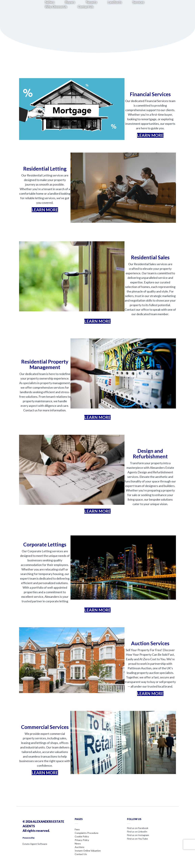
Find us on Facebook (138, 828)
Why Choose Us (56, 7)
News (78, 844)
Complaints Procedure (87, 833)
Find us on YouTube (137, 839)
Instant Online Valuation (88, 851)
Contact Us (86, 7)
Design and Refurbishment (150, 454)
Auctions (80, 847)
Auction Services (150, 643)
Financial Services (150, 94)
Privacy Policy (82, 840)
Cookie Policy (82, 836)
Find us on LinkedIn (137, 832)
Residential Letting (45, 169)
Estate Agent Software (35, 844)
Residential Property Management (45, 364)
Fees (77, 829)
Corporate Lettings (45, 544)
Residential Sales (150, 257)
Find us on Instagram (138, 835)
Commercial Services (45, 727)
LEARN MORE (150, 135)
